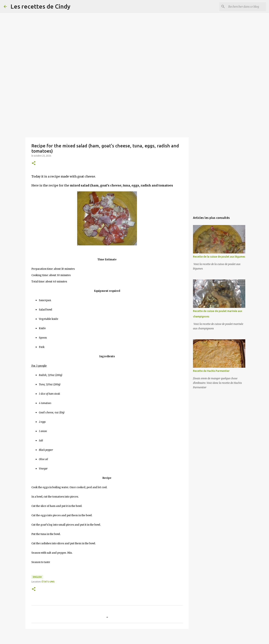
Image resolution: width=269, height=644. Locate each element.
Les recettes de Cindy (40, 6)
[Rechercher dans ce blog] (246, 7)
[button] (34, 163)
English (37, 577)
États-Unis (48, 582)
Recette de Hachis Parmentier (211, 371)
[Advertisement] (112, 26)
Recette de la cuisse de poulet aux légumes (219, 257)
